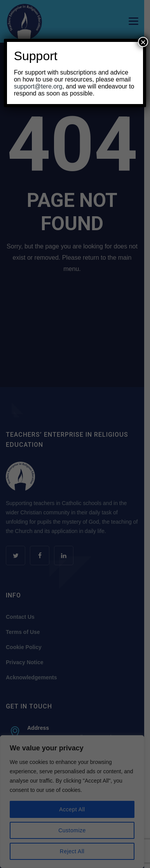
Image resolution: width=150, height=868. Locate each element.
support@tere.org (38, 86)
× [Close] (143, 42)
